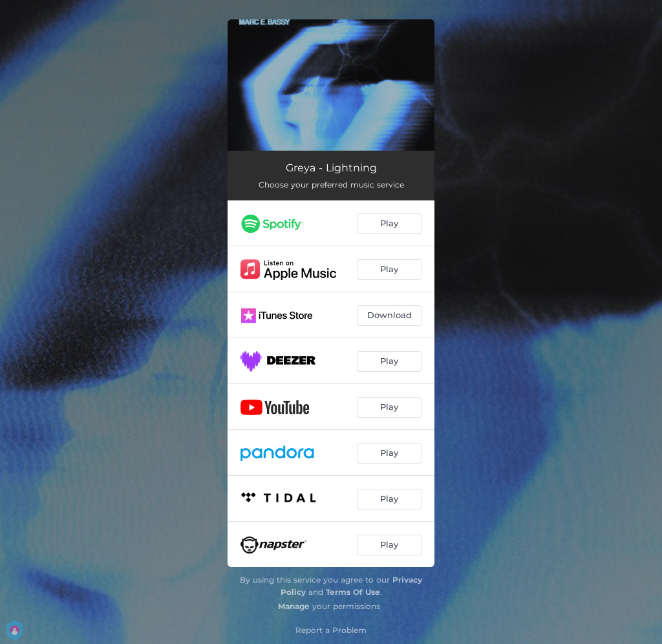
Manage (294, 606)
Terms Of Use (353, 592)
